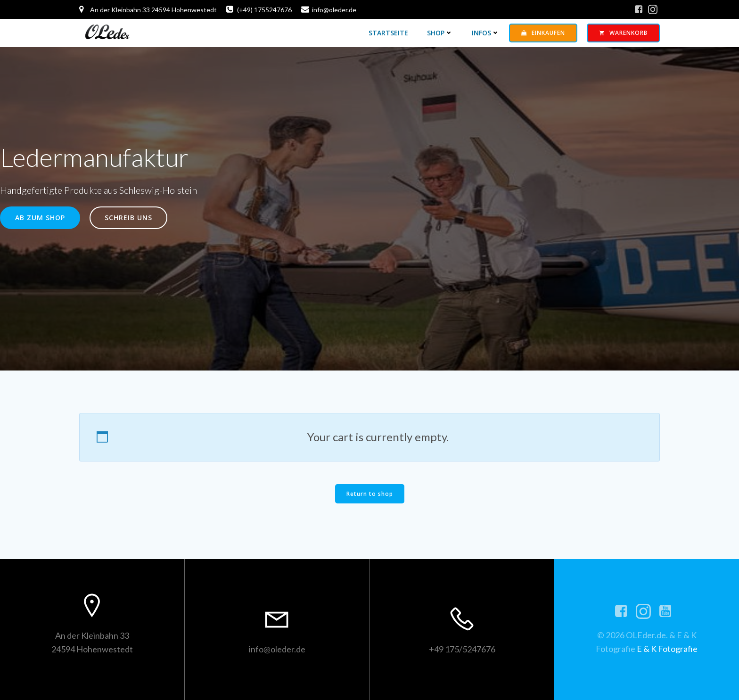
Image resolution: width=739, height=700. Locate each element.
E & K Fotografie (667, 649)
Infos (486, 33)
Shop (440, 33)
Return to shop (370, 494)
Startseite (388, 33)
